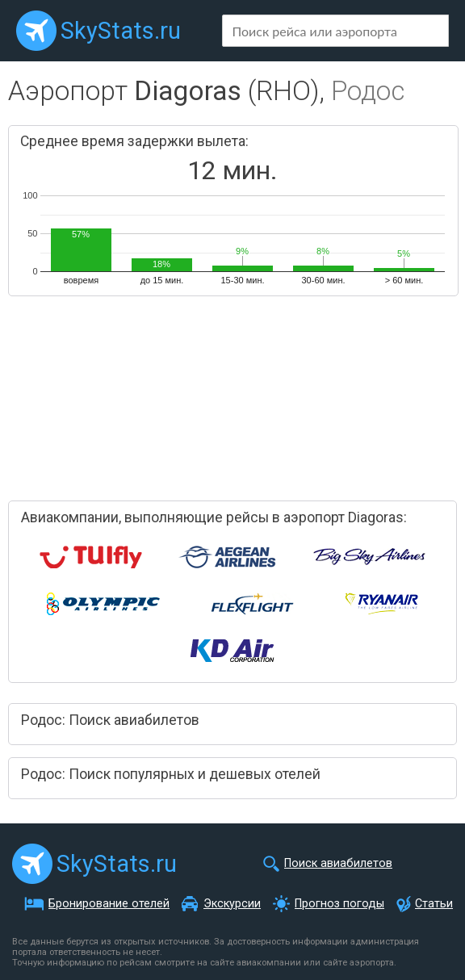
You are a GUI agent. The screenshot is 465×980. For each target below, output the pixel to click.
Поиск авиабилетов (338, 863)
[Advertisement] (178, 392)
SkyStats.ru (121, 31)
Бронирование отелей (109, 904)
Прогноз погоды (339, 904)
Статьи (434, 904)
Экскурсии (232, 904)
